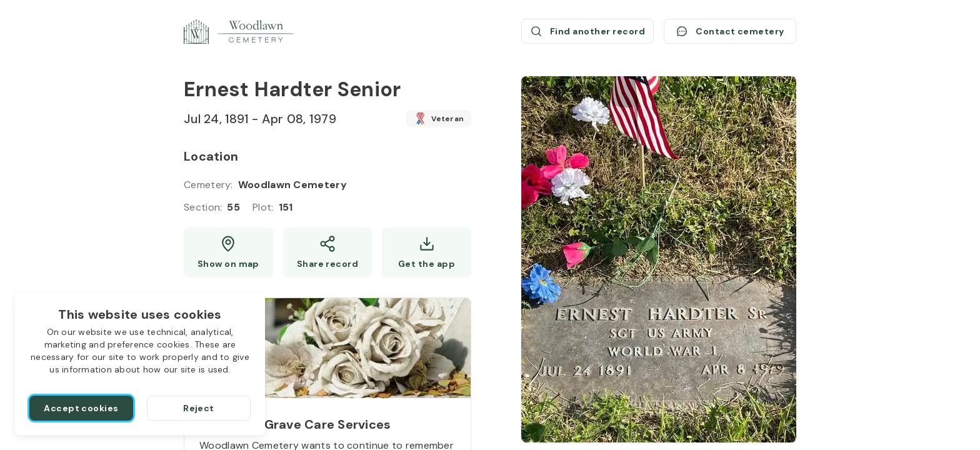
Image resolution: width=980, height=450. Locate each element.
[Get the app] (427, 252)
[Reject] (199, 408)
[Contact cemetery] (730, 31)
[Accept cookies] (81, 408)
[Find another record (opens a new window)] (587, 31)
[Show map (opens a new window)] (228, 252)
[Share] (328, 252)
